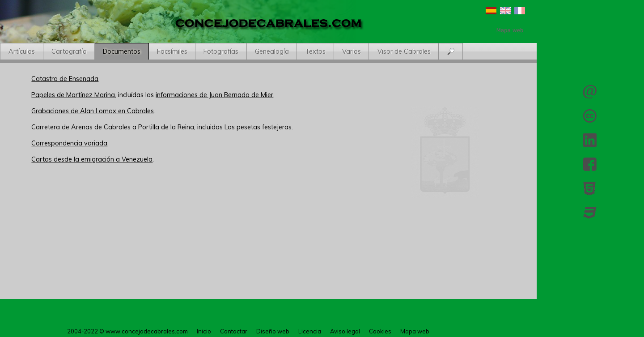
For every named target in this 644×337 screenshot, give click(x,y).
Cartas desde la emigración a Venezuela (92, 159)
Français (520, 11)
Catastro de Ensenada (65, 79)
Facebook (590, 164)
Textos (315, 51)
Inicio (204, 331)
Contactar (590, 92)
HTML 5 (590, 188)
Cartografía (69, 51)
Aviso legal (345, 331)
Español (491, 11)
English (505, 11)
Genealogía (272, 51)
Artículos (22, 51)
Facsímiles (172, 51)
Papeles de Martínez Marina (73, 95)
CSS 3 (590, 213)
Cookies (380, 331)
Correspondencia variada (69, 143)
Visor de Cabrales (404, 51)
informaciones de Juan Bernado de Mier (214, 95)
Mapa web (415, 331)
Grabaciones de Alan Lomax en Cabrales (93, 111)
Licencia (590, 116)
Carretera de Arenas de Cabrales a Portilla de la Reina (113, 127)
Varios (352, 51)
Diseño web (273, 331)
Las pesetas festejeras (258, 127)
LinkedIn (590, 140)
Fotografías (221, 51)
